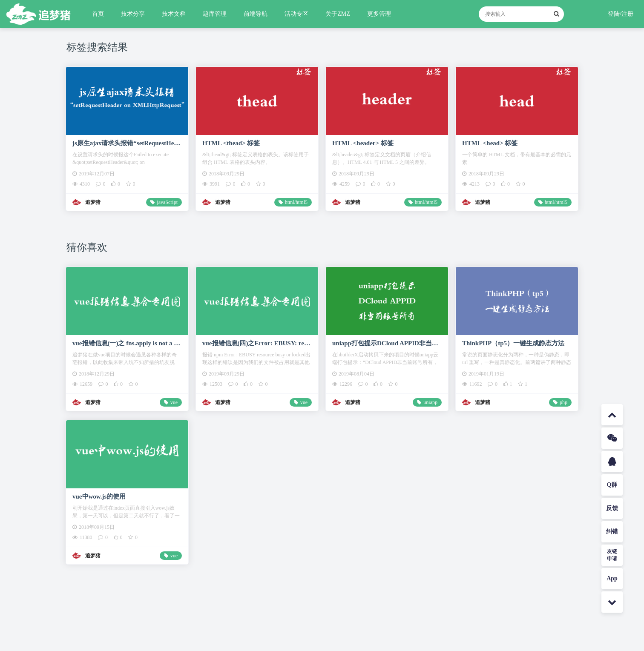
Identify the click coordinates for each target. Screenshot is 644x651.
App (612, 578)
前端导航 (256, 14)
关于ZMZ (338, 14)
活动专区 (296, 14)
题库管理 (215, 14)
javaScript (167, 202)
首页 (98, 14)
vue (174, 402)
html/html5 (296, 202)
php (563, 402)
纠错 (612, 532)
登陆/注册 (621, 14)
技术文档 (174, 14)
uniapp (430, 402)
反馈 (612, 508)
